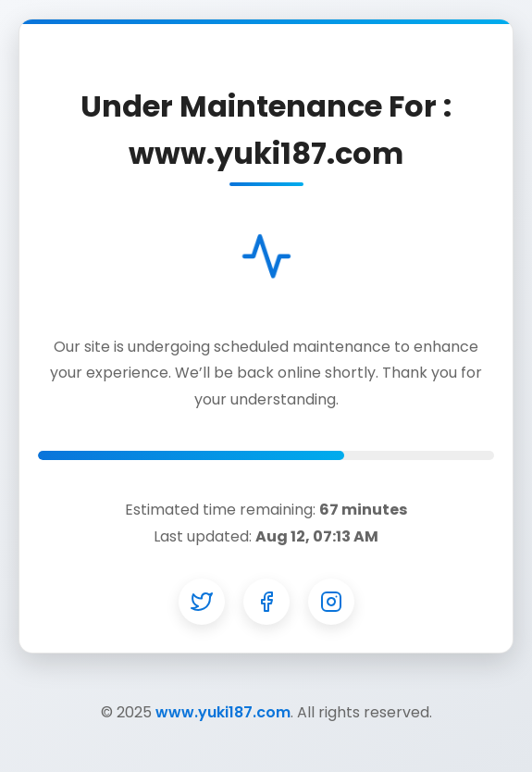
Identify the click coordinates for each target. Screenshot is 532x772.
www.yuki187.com (223, 712)
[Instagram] (331, 602)
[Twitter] (202, 602)
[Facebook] (266, 602)
